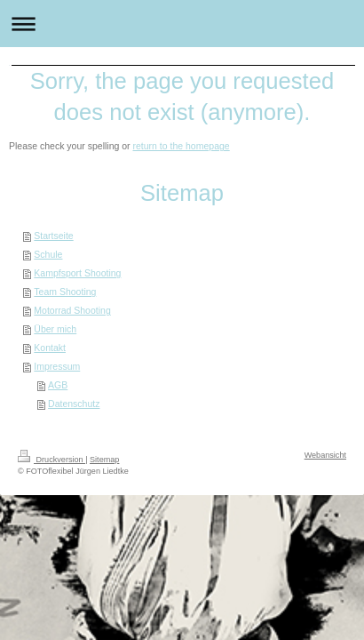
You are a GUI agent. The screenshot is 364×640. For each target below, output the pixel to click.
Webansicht (325, 455)
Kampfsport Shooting (77, 273)
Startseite (53, 236)
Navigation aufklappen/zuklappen (182, 24)
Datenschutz (74, 404)
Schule (48, 254)
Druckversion (51, 460)
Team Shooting (65, 292)
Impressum (57, 366)
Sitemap (104, 460)
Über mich (55, 329)
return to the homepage (182, 146)
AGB (58, 385)
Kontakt (50, 348)
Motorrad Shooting (72, 310)
